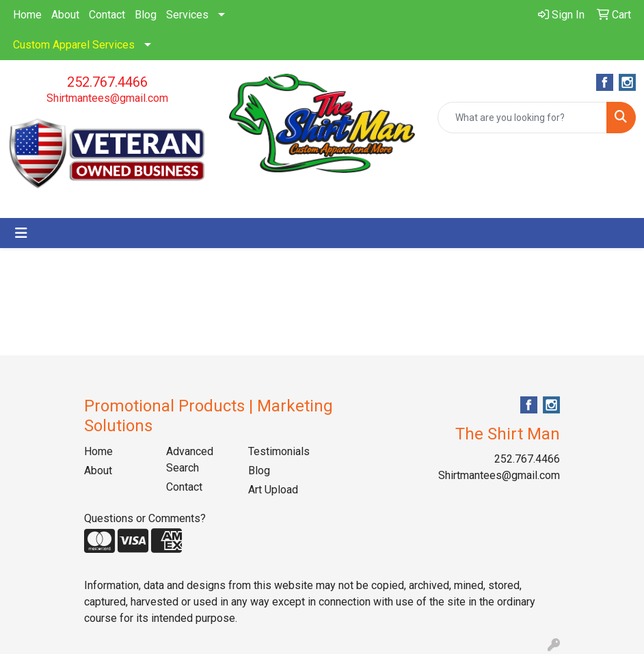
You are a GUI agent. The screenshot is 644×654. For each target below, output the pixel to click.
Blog (146, 15)
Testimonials (279, 451)
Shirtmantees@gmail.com (107, 98)
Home (27, 15)
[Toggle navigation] (21, 233)
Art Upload (273, 490)
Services (187, 15)
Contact (107, 15)
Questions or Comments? (145, 518)
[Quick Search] (522, 118)
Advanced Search (190, 460)
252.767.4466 (107, 82)
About (65, 15)
